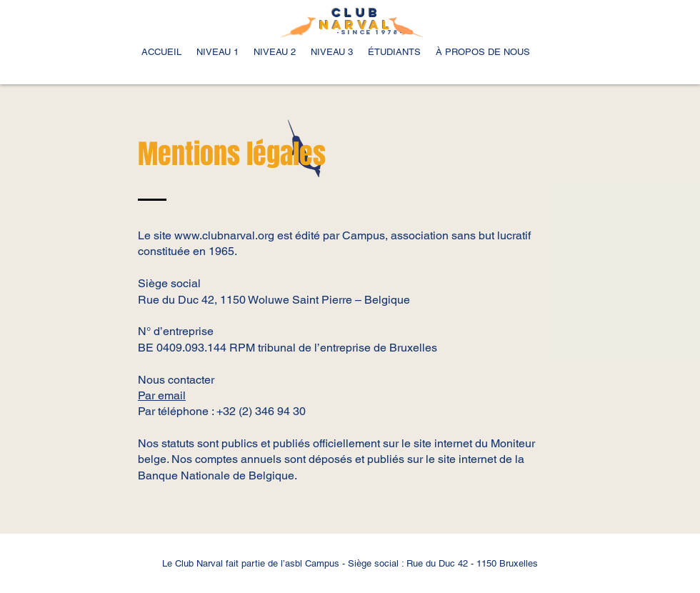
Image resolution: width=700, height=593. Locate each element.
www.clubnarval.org (224, 235)
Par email (162, 395)
